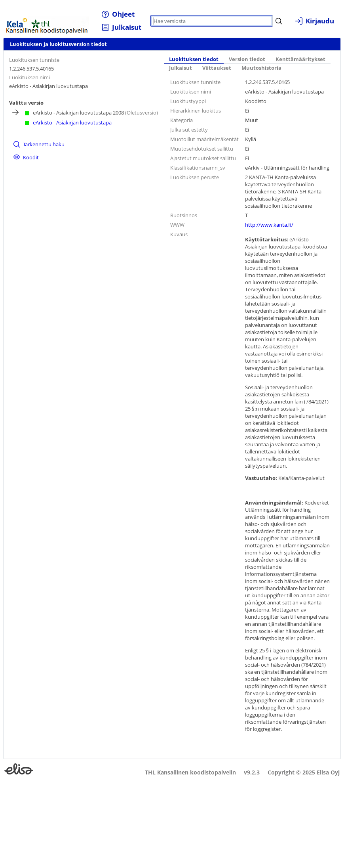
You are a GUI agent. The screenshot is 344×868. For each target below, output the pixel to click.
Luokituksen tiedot (194, 59)
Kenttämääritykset (300, 59)
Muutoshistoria (261, 68)
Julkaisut (181, 68)
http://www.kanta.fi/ (269, 225)
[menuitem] (118, 14)
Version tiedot (247, 59)
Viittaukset (217, 68)
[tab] (194, 59)
